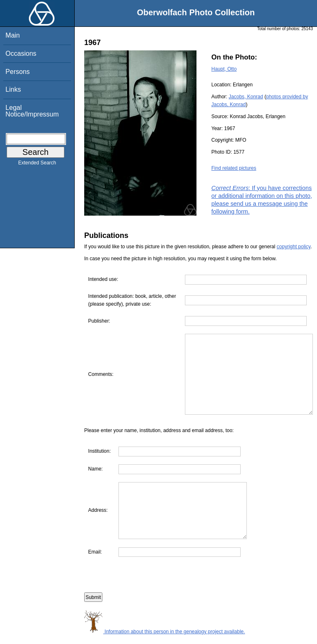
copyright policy (293, 247)
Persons (18, 72)
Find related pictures (234, 168)
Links (13, 89)
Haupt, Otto (224, 69)
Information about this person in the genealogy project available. (165, 640)
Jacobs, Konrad (246, 97)
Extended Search (37, 164)
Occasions (21, 53)
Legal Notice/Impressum (32, 111)
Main (13, 35)
